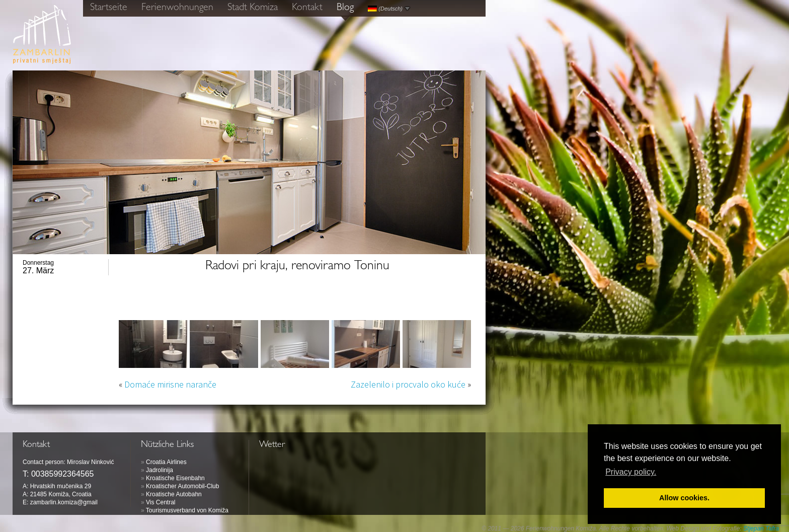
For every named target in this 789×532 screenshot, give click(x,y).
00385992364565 (63, 474)
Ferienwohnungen (177, 8)
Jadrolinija (160, 470)
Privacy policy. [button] (631, 472)
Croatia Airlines (166, 462)
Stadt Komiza (253, 8)
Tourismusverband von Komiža (187, 510)
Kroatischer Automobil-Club (182, 486)
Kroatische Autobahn (174, 494)
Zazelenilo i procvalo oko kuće (408, 384)
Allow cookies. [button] (684, 498)
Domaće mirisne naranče (170, 384)
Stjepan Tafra (761, 528)
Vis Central (161, 502)
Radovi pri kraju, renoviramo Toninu (297, 267)
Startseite (109, 8)
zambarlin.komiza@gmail (64, 502)
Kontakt (307, 8)
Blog (345, 8)
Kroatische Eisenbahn (175, 478)
